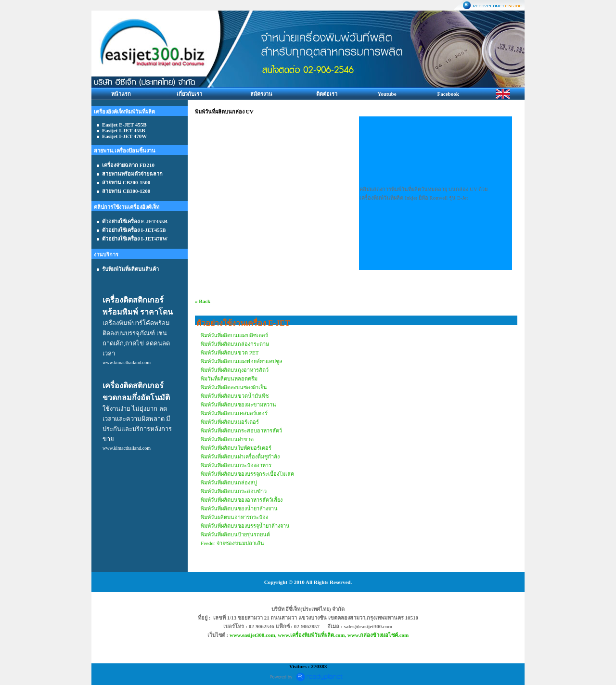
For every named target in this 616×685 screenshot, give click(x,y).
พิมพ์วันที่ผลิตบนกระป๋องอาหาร (236, 465)
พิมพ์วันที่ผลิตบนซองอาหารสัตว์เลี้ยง (242, 500)
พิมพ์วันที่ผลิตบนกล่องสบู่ (229, 482)
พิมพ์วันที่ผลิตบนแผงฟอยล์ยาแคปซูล (242, 361)
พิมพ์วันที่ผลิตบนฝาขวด (227, 439)
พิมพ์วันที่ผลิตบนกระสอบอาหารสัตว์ (241, 431)
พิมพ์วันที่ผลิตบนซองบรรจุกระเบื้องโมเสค (247, 474)
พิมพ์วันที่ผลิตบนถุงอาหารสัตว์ (235, 370)
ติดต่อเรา (327, 94)
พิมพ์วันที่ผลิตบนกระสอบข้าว (234, 491)
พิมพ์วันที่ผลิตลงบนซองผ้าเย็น (234, 387)
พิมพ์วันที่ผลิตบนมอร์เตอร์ (230, 422)
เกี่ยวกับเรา (189, 94)
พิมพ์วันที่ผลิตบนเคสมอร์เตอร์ (234, 413)
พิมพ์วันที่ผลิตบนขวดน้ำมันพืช (235, 396)
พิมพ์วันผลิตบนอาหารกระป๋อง (234, 517)
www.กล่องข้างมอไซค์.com (378, 635)
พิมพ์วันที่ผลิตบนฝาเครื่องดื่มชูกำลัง (240, 457)
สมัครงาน (261, 94)
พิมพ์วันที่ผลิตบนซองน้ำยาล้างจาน (239, 508)
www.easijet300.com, (254, 635)
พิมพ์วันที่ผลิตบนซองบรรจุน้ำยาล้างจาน (245, 526)
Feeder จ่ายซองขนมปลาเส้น (232, 543)
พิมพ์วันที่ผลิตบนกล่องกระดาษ (235, 344)
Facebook (448, 94)
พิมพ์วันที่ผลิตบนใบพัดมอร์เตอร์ (236, 448)
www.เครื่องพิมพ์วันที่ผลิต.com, (313, 635)
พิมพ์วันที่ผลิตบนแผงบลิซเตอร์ (234, 335)
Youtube (387, 94)
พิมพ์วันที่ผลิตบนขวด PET (230, 353)
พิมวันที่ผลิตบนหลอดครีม (229, 379)
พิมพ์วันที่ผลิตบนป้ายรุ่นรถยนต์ (235, 534)
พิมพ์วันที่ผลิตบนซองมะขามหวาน (238, 405)
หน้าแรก (121, 94)
